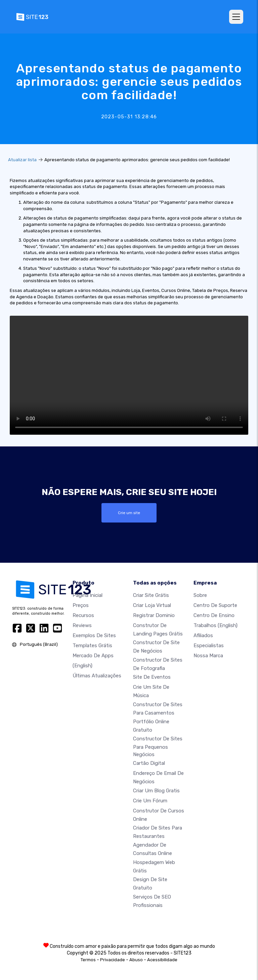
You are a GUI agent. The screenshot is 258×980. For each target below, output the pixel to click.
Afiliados (203, 635)
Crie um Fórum (150, 801)
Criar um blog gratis (156, 791)
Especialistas (209, 646)
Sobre (200, 595)
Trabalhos (216, 625)
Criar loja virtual (152, 605)
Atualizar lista (22, 160)
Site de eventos (152, 677)
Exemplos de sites (94, 635)
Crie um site (129, 513)
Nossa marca (208, 656)
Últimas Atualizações (97, 676)
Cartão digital (149, 763)
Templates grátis (92, 646)
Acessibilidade (162, 960)
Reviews (82, 625)
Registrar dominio (154, 615)
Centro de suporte (215, 605)
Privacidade (113, 960)
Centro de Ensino (214, 615)
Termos (88, 960)
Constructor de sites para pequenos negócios (158, 746)
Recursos (83, 615)
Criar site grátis (151, 595)
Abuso (136, 960)
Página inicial (88, 595)
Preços (81, 605)
